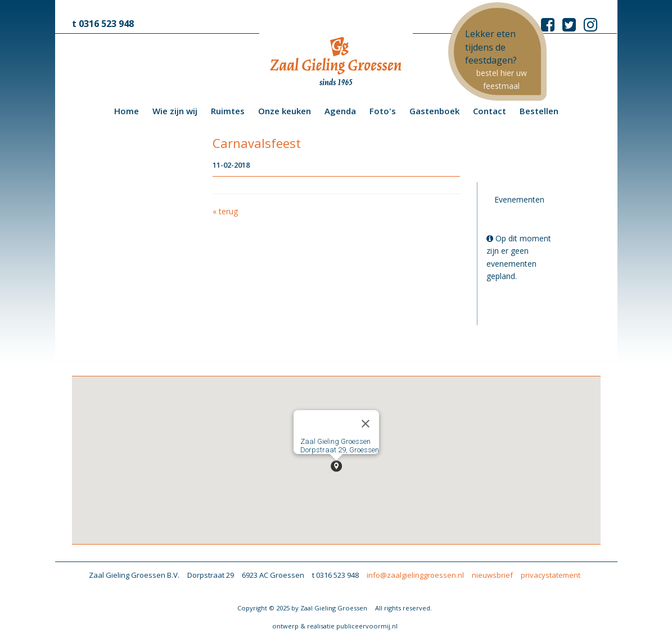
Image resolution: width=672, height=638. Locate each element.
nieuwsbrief (492, 575)
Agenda (340, 111)
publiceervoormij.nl (367, 626)
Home (127, 111)
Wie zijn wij (175, 111)
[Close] (366, 424)
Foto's (383, 111)
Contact (490, 111)
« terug (225, 211)
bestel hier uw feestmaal (502, 79)
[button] (336, 466)
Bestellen (539, 111)
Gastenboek (434, 111)
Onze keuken (285, 111)
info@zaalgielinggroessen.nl (415, 575)
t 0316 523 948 (103, 24)
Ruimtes (228, 111)
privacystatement (551, 575)
